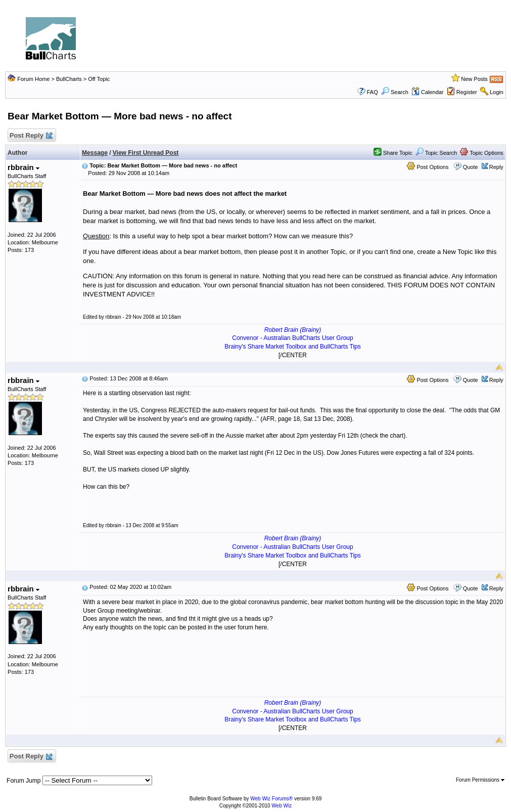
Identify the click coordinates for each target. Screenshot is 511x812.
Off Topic (99, 79)
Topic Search (436, 153)
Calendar (428, 92)
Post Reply (30, 136)
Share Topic (393, 153)
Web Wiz (282, 806)
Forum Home (33, 79)
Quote (471, 167)
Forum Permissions (480, 780)
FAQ (373, 92)
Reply (496, 167)
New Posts (474, 79)
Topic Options (482, 153)
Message (95, 153)
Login (497, 92)
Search (395, 92)
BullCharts (69, 79)
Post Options (428, 167)
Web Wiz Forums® (271, 799)
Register (467, 92)
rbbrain (24, 167)
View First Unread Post (146, 153)
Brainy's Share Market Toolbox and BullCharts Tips (293, 347)
